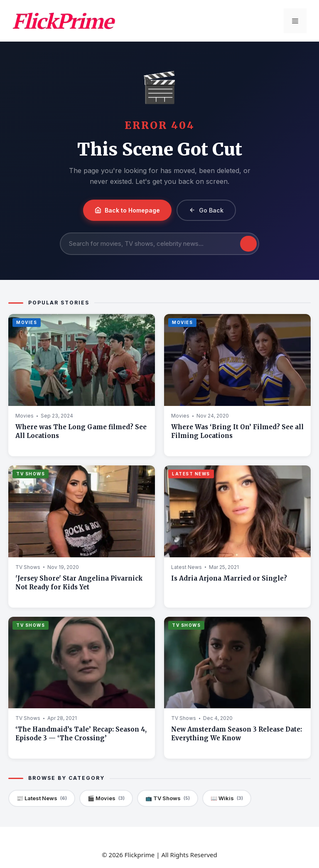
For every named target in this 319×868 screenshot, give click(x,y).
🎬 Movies (106, 798)
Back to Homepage (127, 210)
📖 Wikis (227, 798)
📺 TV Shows (168, 798)
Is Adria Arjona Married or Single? (229, 578)
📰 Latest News (42, 798)
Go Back (206, 210)
